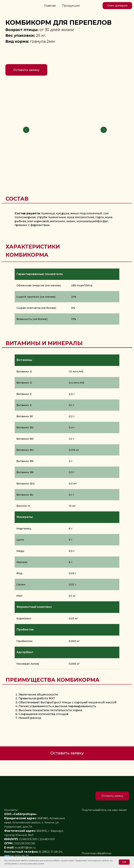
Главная (50, 6)
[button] (117, 6)
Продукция (71, 6)
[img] (97, 6)
